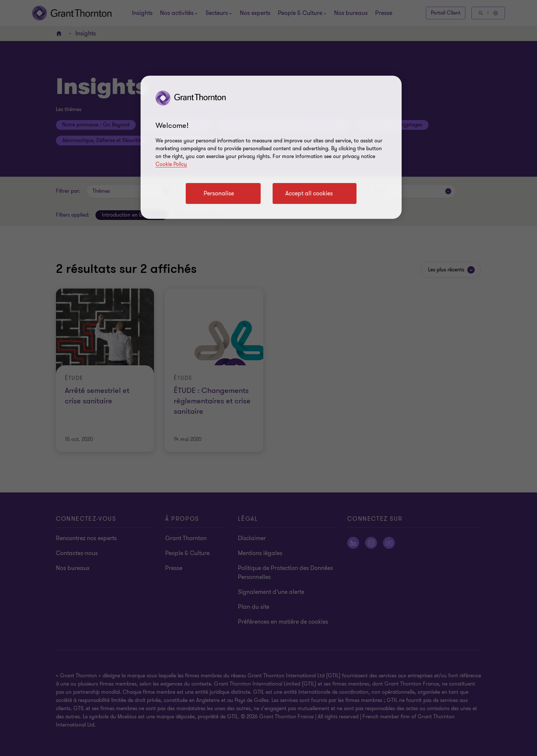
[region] (271, 147)
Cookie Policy (171, 164)
